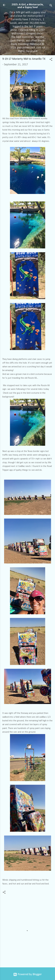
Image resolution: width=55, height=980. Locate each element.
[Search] (51, 6)
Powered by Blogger (28, 974)
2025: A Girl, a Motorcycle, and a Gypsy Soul (28, 6)
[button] (51, 60)
